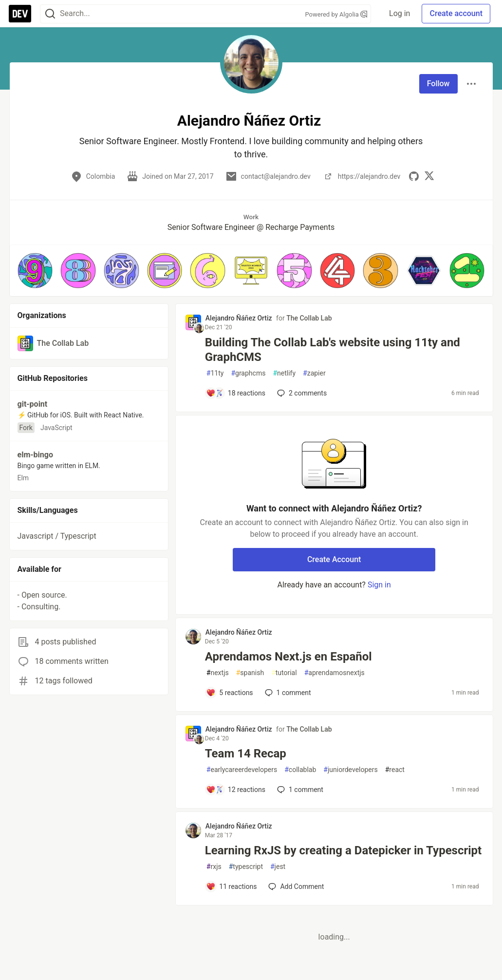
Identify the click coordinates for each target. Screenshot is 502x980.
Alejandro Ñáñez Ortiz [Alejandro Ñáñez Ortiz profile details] (239, 318)
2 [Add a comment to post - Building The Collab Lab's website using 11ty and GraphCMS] (301, 393)
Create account (456, 13)
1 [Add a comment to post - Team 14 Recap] (299, 790)
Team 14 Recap (246, 754)
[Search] (50, 14)
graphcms (248, 373)
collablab (300, 770)
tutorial (284, 673)
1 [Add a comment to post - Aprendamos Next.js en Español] (287, 693)
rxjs (214, 867)
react (395, 770)
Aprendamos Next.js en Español (288, 657)
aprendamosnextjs (335, 673)
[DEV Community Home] (20, 14)
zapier (314, 373)
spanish (250, 673)
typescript (246, 867)
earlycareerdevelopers (242, 770)
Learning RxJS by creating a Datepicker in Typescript (343, 850)
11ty (215, 373)
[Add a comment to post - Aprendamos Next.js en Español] (230, 693)
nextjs (218, 673)
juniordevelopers (350, 770)
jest (278, 867)
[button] (35, 271)
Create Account (334, 559)
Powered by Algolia (336, 14)
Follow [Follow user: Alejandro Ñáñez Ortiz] (438, 84)
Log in (400, 13)
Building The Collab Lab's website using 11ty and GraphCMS (333, 350)
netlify (284, 373)
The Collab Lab (309, 318)
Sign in (379, 585)
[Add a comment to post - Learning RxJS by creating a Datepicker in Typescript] (232, 886)
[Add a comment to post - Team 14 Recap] (236, 790)
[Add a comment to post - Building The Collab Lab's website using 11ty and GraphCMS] (236, 393)
